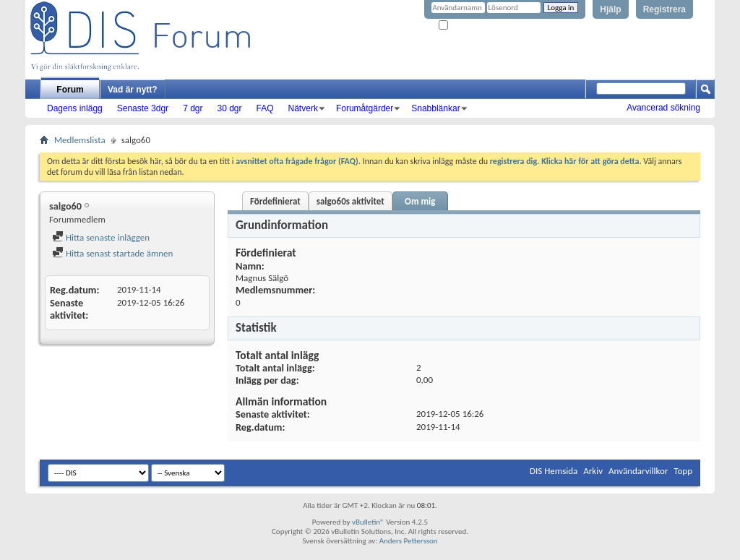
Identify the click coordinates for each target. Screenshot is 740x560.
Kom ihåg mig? (468, 26)
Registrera (664, 9)
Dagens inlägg (75, 108)
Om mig (420, 201)
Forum (70, 90)
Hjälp (610, 9)
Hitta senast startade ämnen (112, 253)
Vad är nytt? (133, 90)
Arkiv (593, 471)
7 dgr (193, 108)
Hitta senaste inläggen (101, 237)
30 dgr (229, 108)
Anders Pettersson (409, 541)
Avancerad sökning (663, 108)
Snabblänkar (435, 108)
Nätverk (303, 108)
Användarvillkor (638, 471)
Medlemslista (80, 140)
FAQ (265, 108)
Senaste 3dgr (143, 108)
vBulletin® (368, 522)
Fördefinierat (275, 201)
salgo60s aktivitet (350, 201)
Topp (683, 471)
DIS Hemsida (554, 471)
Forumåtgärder (365, 108)
